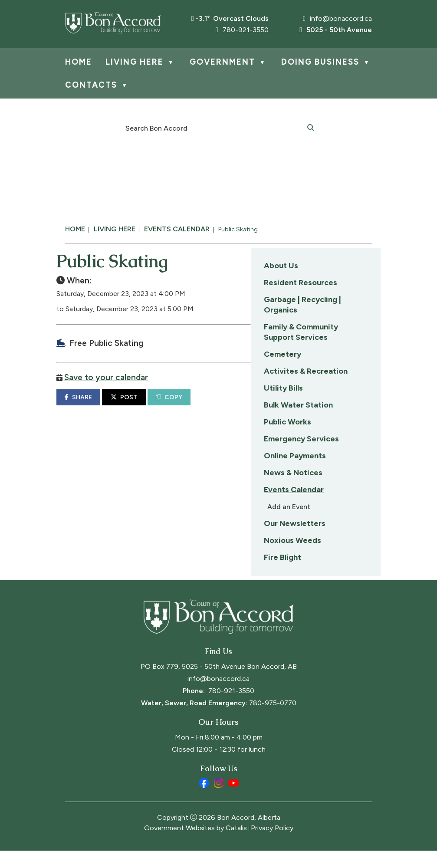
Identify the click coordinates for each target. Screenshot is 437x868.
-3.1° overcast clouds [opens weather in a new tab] (232, 18)
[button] (311, 127)
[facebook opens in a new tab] (204, 800)
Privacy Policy (272, 845)
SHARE (217, 406)
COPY (307, 406)
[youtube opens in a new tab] (233, 800)
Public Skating (238, 229)
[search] (214, 128)
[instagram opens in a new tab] (219, 800)
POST (262, 406)
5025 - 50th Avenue (336, 30)
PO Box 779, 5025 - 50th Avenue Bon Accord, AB (219, 684)
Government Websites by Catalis (195, 845)
